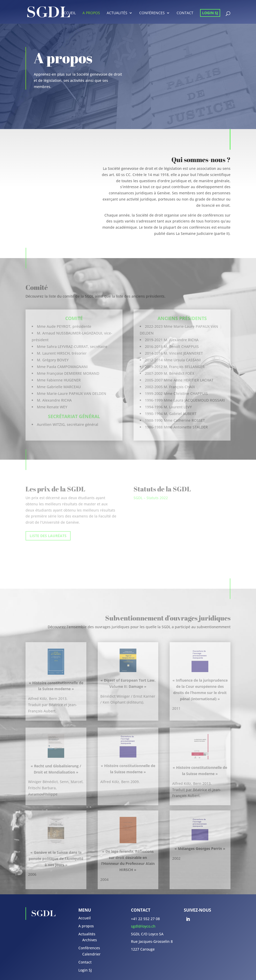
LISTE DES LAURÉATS (48, 536)
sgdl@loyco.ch (143, 926)
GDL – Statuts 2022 (152, 498)
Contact (185, 13)
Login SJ (210, 13)
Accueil (69, 13)
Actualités (117, 13)
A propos (91, 13)
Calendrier (91, 954)
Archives (90, 940)
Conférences (152, 13)
